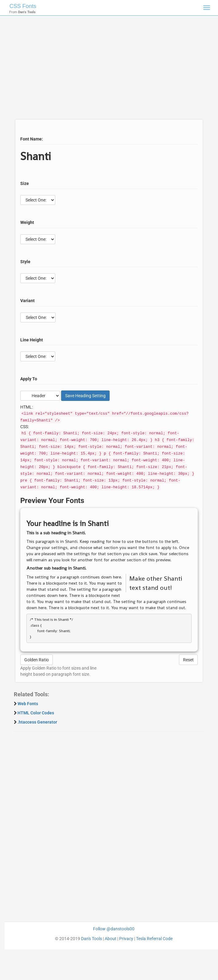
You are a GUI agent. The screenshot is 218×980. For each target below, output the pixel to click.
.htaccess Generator (37, 722)
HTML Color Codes (36, 713)
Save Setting (85, 396)
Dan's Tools (91, 939)
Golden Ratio (37, 660)
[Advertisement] (107, 71)
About (111, 939)
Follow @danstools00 (114, 929)
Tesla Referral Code (154, 939)
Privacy (126, 939)
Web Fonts (28, 704)
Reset (188, 660)
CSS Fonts (23, 6)
